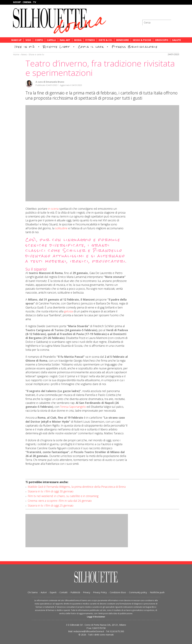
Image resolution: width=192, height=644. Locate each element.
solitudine (61, 228)
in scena (53, 209)
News (24, 54)
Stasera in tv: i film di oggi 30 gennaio (51, 491)
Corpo (39, 40)
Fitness (90, 40)
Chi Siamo (33, 592)
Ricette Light (57, 47)
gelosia (68, 311)
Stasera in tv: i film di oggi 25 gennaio (51, 505)
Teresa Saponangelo (73, 407)
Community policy (138, 592)
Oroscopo (162, 40)
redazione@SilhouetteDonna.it (89, 631)
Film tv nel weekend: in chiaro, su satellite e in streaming (63, 496)
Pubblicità (75, 592)
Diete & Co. (106, 40)
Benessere (123, 40)
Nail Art (65, 40)
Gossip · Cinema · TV (25, 2)
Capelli (51, 40)
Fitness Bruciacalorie (135, 47)
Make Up (16, 40)
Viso (28, 40)
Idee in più (25, 47)
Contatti (63, 592)
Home (16, 54)
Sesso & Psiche (142, 40)
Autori (44, 592)
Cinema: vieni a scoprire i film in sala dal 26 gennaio (60, 501)
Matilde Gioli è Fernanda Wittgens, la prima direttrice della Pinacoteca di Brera (77, 487)
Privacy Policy (100, 592)
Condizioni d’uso (118, 592)
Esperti (53, 592)
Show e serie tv (36, 54)
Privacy (87, 592)
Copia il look (91, 47)
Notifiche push (157, 592)
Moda (78, 40)
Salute (176, 40)
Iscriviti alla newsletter (162, 15)
